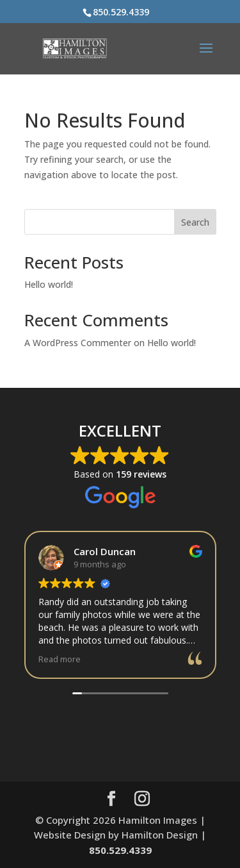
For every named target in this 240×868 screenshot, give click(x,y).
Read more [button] (60, 659)
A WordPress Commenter (78, 343)
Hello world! (49, 284)
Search (195, 222)
